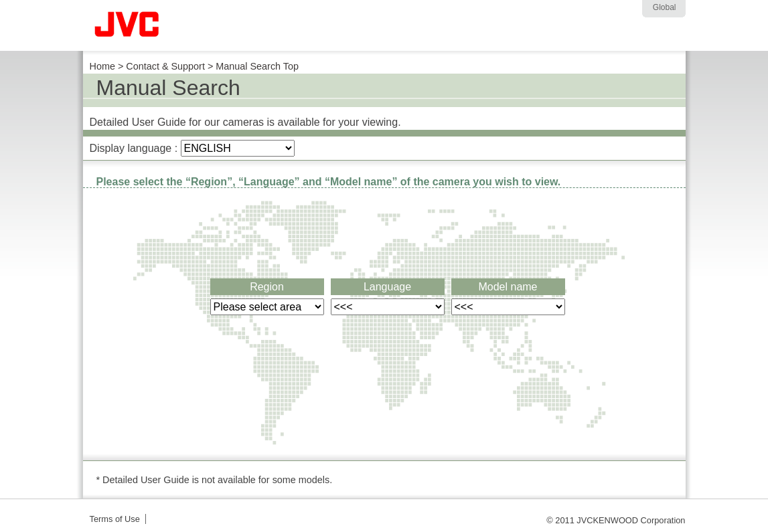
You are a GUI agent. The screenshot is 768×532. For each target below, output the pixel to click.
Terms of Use (115, 519)
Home (102, 66)
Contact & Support (165, 66)
